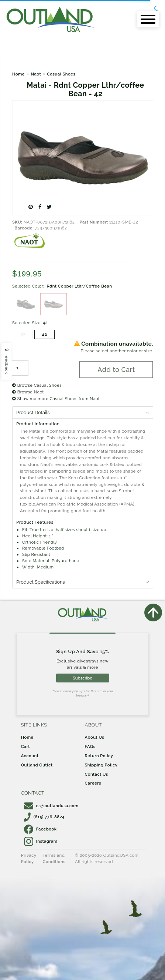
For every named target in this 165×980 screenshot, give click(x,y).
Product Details (33, 412)
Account (30, 756)
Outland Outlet (37, 765)
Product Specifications (41, 582)
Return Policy (99, 756)
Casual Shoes (61, 74)
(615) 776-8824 (44, 817)
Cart (25, 746)
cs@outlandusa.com (51, 806)
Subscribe (82, 678)
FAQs (90, 746)
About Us (95, 737)
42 (45, 334)
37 (23, 334)
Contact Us (97, 774)
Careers (93, 783)
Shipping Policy (101, 765)
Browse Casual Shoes (37, 385)
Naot (36, 74)
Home (18, 74)
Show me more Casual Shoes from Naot (56, 399)
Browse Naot (28, 392)
